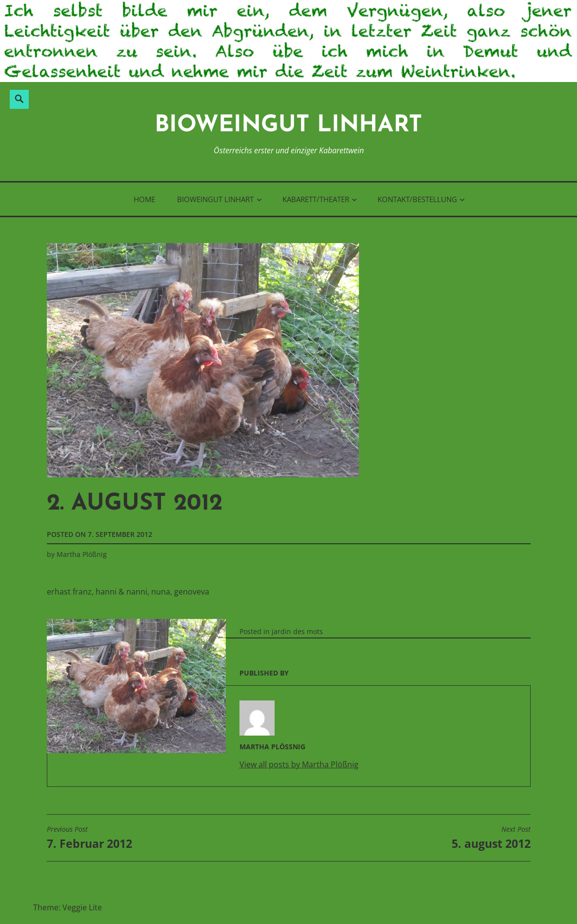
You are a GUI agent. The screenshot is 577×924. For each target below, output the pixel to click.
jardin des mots (297, 631)
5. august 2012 (491, 838)
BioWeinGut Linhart (288, 126)
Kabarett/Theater (316, 199)
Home (144, 199)
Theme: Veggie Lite (68, 907)
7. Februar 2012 (90, 838)
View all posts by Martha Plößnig (299, 764)
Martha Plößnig (82, 554)
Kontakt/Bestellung (417, 199)
